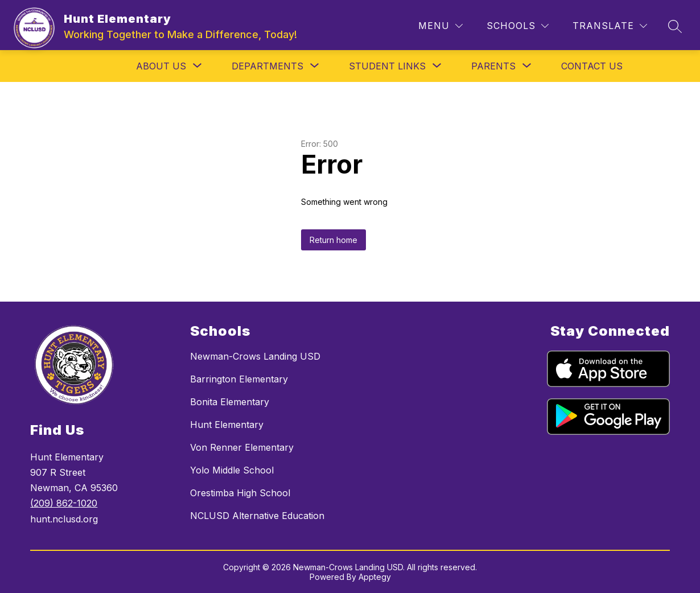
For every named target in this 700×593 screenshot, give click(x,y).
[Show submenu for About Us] (161, 66)
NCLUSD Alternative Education (257, 516)
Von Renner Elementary (242, 447)
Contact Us (592, 66)
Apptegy (375, 577)
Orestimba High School (240, 493)
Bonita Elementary (230, 402)
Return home (333, 240)
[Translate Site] (610, 26)
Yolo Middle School (232, 470)
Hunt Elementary (227, 425)
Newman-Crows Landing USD (255, 356)
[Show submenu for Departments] (267, 66)
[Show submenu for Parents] (493, 66)
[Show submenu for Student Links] (387, 66)
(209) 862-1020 (64, 503)
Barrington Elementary (239, 379)
